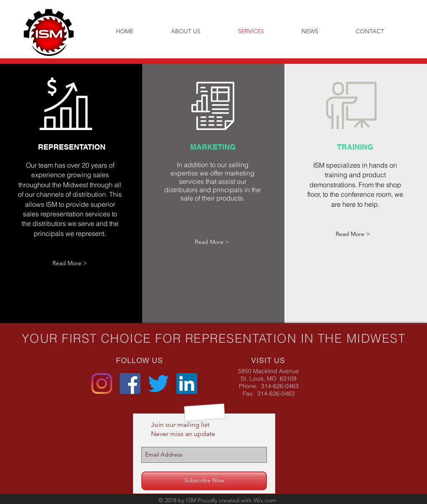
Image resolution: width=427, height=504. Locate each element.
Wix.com (265, 500)
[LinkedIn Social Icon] (187, 384)
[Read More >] (70, 263)
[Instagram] (102, 384)
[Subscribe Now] (204, 481)
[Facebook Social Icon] (130, 384)
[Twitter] (158, 384)
